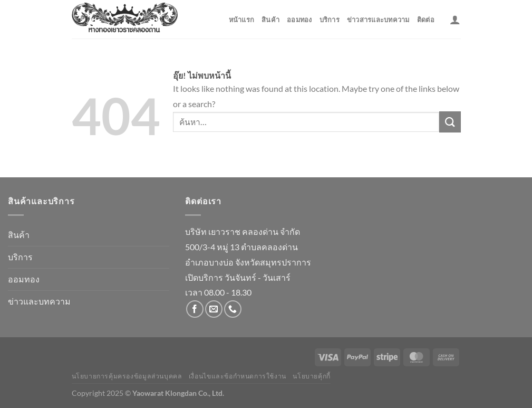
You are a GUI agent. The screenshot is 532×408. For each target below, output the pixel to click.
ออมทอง (299, 20)
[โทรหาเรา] (233, 309)
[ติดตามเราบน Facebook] (195, 309)
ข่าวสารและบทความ (378, 20)
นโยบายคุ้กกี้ (312, 376)
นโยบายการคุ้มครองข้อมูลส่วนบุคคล (127, 376)
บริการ (330, 20)
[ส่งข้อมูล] (450, 122)
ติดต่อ (426, 20)
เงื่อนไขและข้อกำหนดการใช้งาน (238, 376)
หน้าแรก (242, 20)
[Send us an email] (214, 309)
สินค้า (270, 20)
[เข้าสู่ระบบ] (455, 20)
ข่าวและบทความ (39, 301)
